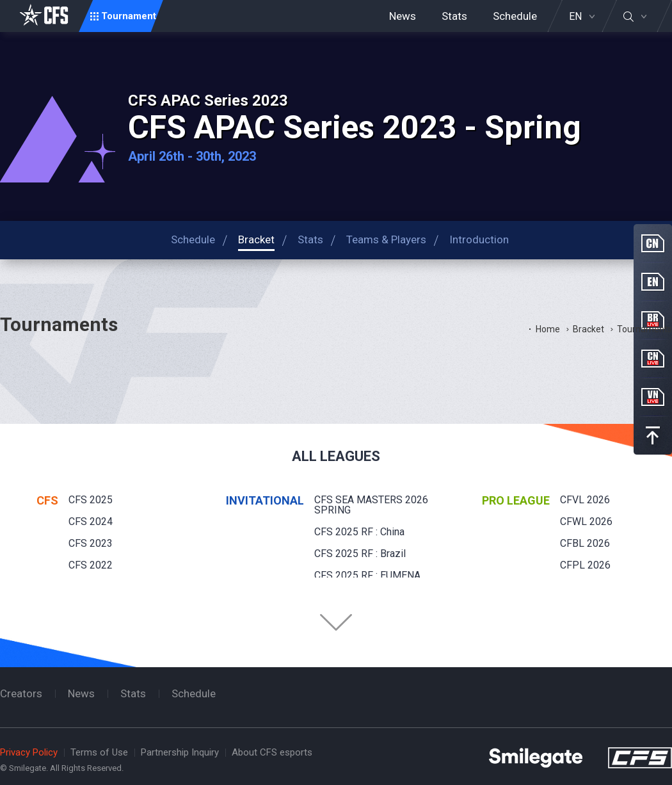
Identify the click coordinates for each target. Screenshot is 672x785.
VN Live (653, 397)
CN (653, 243)
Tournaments (644, 329)
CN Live (653, 359)
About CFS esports (272, 752)
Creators (21, 693)
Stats (454, 16)
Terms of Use (99, 752)
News (403, 16)
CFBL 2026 (585, 543)
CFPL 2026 (585, 565)
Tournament (129, 16)
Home (548, 329)
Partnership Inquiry (180, 752)
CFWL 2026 (586, 522)
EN (575, 17)
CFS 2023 (91, 543)
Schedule (515, 16)
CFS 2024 (91, 522)
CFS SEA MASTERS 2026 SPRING (371, 505)
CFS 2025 (91, 500)
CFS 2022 (91, 565)
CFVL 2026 (585, 500)
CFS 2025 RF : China (359, 532)
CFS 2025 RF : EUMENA (367, 575)
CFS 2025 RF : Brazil (360, 554)
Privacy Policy (29, 752)
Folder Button (336, 622)
